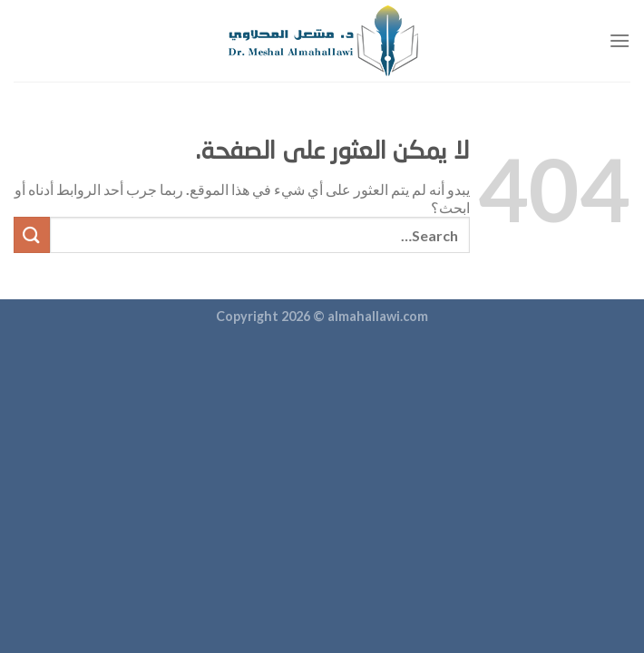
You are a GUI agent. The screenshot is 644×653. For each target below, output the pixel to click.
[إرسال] (32, 234)
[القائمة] (620, 40)
